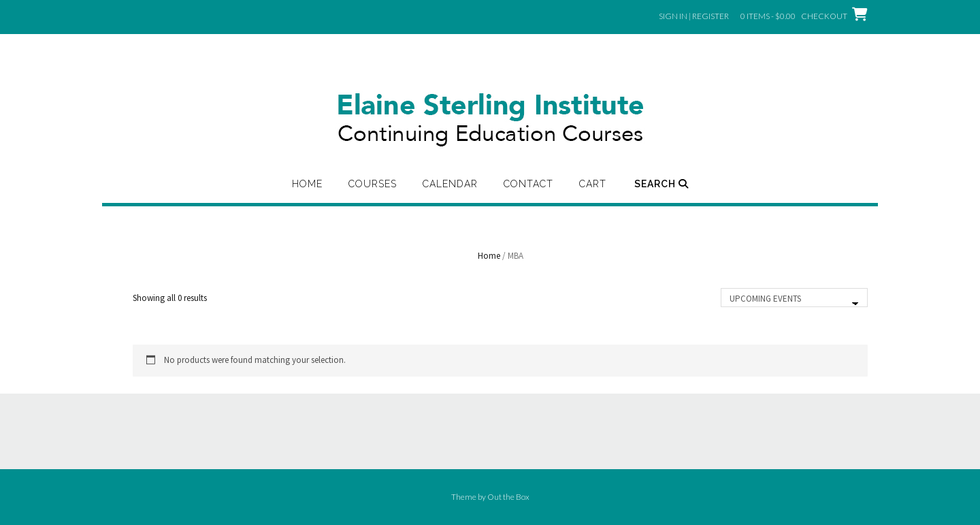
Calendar (450, 184)
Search (661, 184)
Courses (373, 184)
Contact (528, 184)
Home (307, 184)
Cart (593, 184)
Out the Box (508, 497)
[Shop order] (794, 298)
